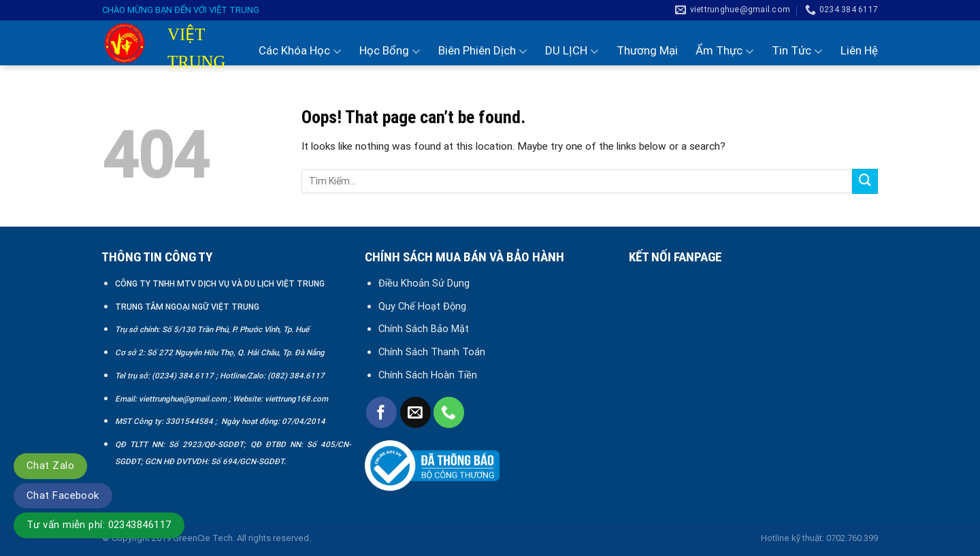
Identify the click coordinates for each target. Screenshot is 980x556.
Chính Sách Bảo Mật (425, 329)
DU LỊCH (572, 51)
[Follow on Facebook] (381, 412)
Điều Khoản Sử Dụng (424, 283)
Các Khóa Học (300, 51)
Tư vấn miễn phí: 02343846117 (99, 525)
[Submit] (865, 182)
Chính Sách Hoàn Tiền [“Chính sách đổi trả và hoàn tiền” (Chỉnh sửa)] (428, 375)
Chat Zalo (50, 465)
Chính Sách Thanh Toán (432, 352)
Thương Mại (647, 50)
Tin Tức (797, 51)
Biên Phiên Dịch (483, 51)
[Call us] (449, 412)
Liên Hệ (859, 50)
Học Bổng (390, 51)
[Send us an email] (415, 412)
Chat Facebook (63, 495)
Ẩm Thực (725, 51)
